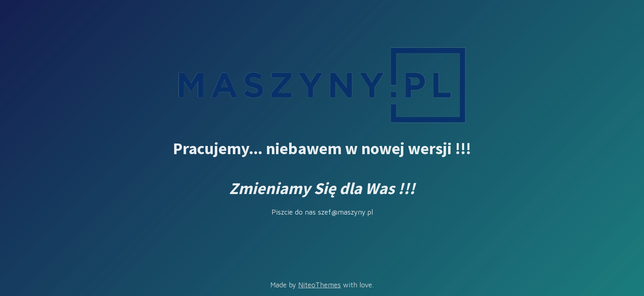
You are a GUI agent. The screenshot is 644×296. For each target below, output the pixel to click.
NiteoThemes (320, 285)
